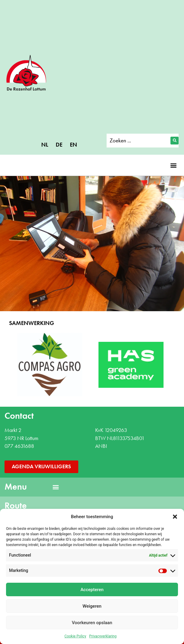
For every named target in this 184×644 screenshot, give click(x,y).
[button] (175, 517)
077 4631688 (19, 446)
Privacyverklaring (103, 636)
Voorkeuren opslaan (92, 623)
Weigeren (92, 606)
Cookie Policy (75, 636)
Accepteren (92, 590)
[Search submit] (174, 141)
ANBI (101, 446)
